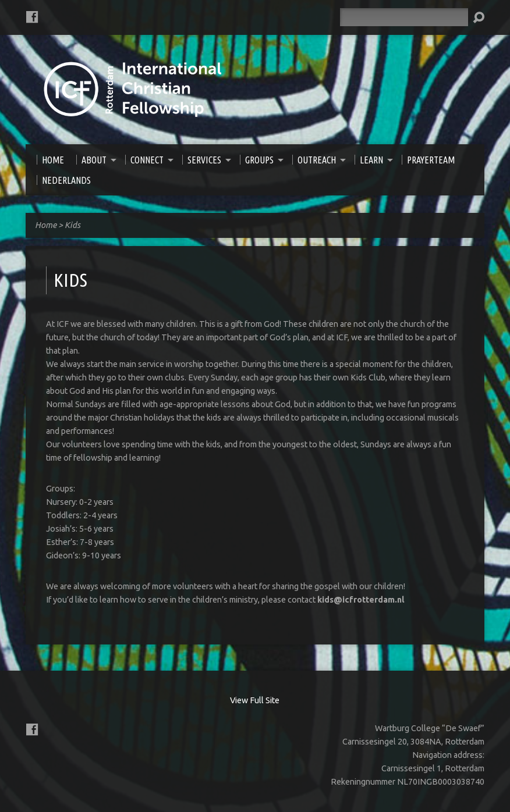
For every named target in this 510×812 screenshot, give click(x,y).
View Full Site (255, 700)
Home (46, 225)
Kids (72, 225)
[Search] (404, 17)
